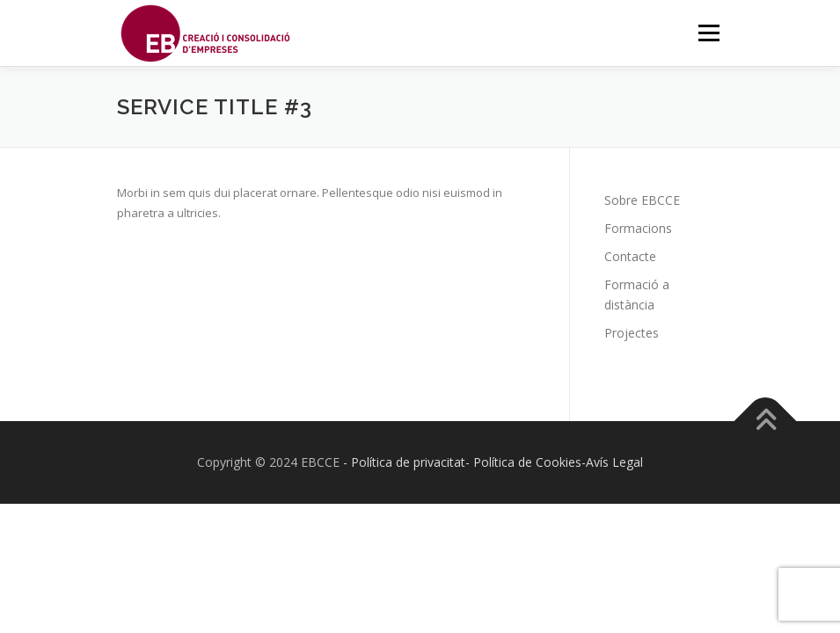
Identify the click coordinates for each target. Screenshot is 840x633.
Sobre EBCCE (642, 200)
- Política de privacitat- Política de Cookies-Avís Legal (493, 462)
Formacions (638, 228)
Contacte (630, 256)
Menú (709, 33)
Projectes (632, 333)
